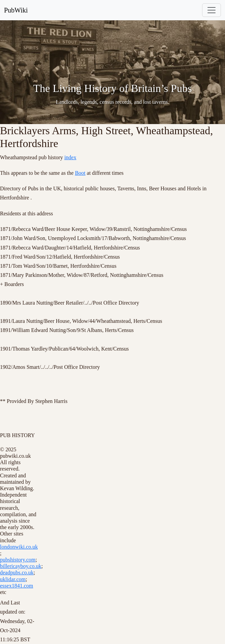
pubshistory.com (18, 560)
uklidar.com (13, 579)
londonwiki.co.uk (19, 547)
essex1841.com (17, 586)
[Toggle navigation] (212, 10)
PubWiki (16, 10)
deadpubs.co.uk (17, 573)
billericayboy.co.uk (21, 566)
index (71, 157)
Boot (80, 173)
